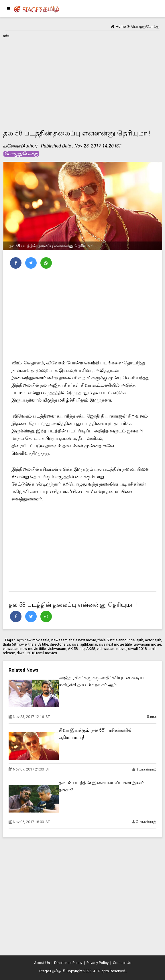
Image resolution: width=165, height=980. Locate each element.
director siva (60, 644)
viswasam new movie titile (24, 649)
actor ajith (153, 640)
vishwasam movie (112, 649)
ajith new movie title (33, 640)
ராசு (153, 717)
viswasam (59, 640)
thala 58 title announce (116, 640)
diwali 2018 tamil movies (37, 653)
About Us (42, 963)
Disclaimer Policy (68, 963)
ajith (140, 640)
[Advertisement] (82, 80)
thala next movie (83, 640)
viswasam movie (147, 644)
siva (75, 644)
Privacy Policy (98, 963)
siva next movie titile (115, 644)
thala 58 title (38, 644)
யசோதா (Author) (20, 146)
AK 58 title (76, 649)
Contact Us (122, 963)
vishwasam (57, 649)
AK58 (91, 649)
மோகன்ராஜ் (146, 769)
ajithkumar (89, 644)
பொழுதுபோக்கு (21, 154)
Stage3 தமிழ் (50, 971)
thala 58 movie (15, 644)
